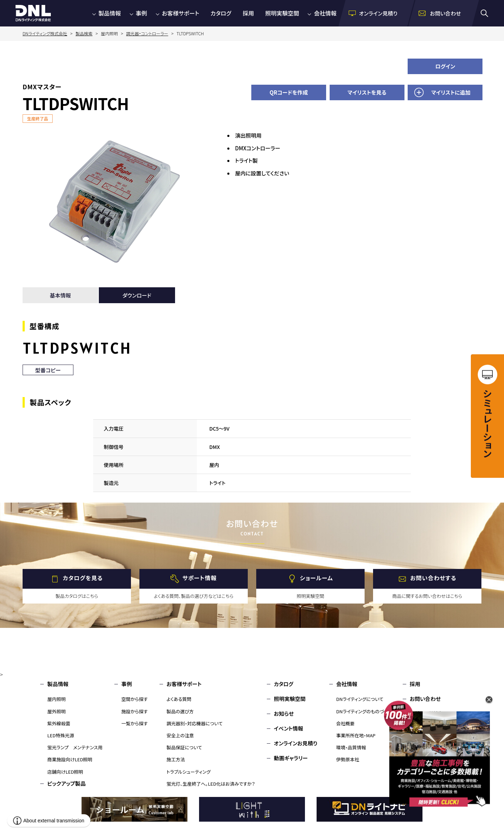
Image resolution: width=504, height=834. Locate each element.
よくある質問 (179, 699)
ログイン (445, 66)
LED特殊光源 (61, 735)
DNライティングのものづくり (364, 711)
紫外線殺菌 (59, 723)
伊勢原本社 (348, 759)
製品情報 (110, 13)
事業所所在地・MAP (356, 735)
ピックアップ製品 (67, 783)
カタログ (221, 13)
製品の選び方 (180, 711)
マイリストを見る (367, 92)
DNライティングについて (360, 699)
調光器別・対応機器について (195, 723)
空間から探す (135, 699)
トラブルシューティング (189, 772)
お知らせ (284, 713)
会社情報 (325, 13)
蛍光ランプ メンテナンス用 (75, 747)
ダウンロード (137, 295)
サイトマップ (424, 743)
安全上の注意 (180, 735)
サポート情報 (200, 578)
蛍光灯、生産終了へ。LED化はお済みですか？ (211, 784)
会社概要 (346, 723)
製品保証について (184, 747)
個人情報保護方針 (431, 728)
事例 (142, 13)
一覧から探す (135, 723)
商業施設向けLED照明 (70, 759)
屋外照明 (56, 711)
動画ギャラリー (291, 758)
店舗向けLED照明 (65, 772)
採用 (248, 13)
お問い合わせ (425, 699)
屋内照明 (56, 699)
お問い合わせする (433, 578)
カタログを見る (83, 578)
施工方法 (176, 759)
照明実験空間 (282, 13)
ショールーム (317, 578)
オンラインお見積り (296, 743)
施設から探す (135, 711)
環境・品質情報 (351, 747)
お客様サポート (181, 13)
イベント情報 (289, 728)
